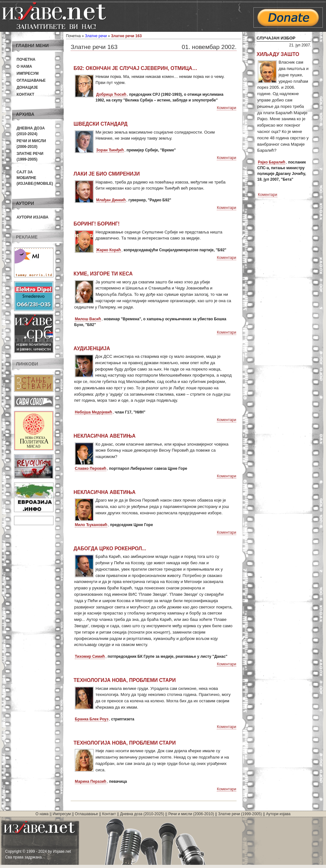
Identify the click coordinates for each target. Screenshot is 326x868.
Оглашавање (31, 80)
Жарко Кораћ (109, 250)
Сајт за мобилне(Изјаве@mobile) (35, 178)
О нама (24, 66)
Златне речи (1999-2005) (240, 814)
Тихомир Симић (90, 656)
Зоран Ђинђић (110, 150)
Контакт (25, 94)
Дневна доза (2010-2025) (142, 814)
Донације (27, 87)
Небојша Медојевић (93, 412)
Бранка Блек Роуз (92, 719)
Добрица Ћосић (111, 94)
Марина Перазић (91, 781)
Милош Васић (88, 319)
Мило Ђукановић (91, 525)
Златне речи (96, 36)
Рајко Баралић (272, 162)
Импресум (28, 73)
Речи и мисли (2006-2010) (191, 814)
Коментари (227, 108)
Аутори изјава (32, 217)
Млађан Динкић (111, 200)
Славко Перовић (91, 469)
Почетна (26, 59)
